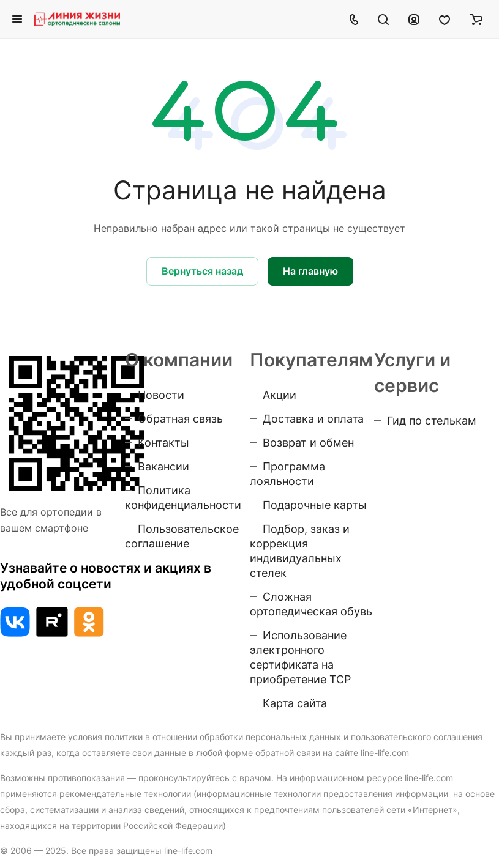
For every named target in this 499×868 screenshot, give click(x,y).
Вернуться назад (202, 271)
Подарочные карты (315, 505)
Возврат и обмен (308, 443)
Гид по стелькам (432, 421)
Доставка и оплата (313, 419)
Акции (280, 395)
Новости (161, 395)
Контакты (163, 443)
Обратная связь (180, 419)
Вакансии (163, 466)
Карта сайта (295, 703)
